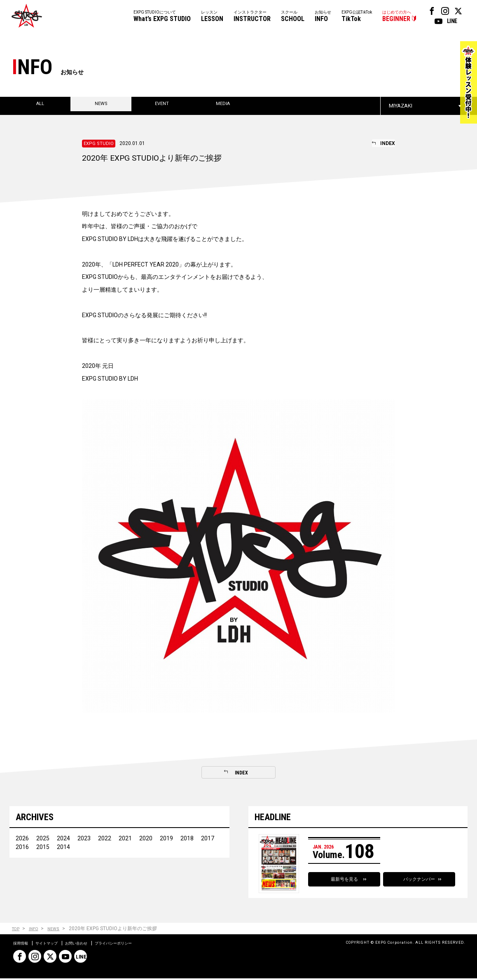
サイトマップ (55, 945)
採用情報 (23, 945)
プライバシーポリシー (139, 945)
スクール (293, 17)
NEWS (60, 930)
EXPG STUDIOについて (162, 17)
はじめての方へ (397, 17)
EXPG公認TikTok (357, 17)
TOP (17, 930)
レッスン (212, 17)
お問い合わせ (92, 945)
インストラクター (252, 17)
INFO (37, 930)
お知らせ (323, 17)
